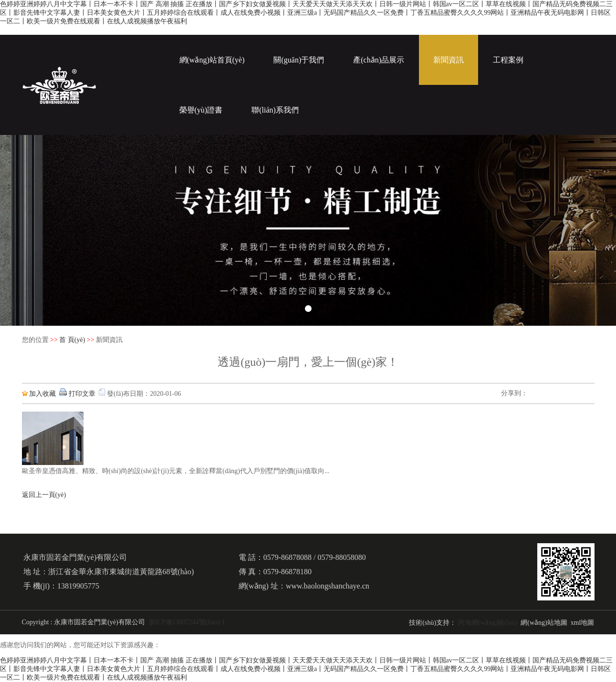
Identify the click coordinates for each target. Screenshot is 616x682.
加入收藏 (42, 394)
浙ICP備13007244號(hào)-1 (187, 622)
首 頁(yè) (72, 340)
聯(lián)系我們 (275, 110)
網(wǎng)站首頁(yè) (212, 60)
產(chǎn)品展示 (379, 60)
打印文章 (82, 394)
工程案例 (508, 60)
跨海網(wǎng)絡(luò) (488, 623)
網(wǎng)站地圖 (544, 623)
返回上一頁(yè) (44, 495)
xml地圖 (583, 623)
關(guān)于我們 (299, 60)
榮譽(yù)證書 (201, 110)
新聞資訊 (449, 60)
